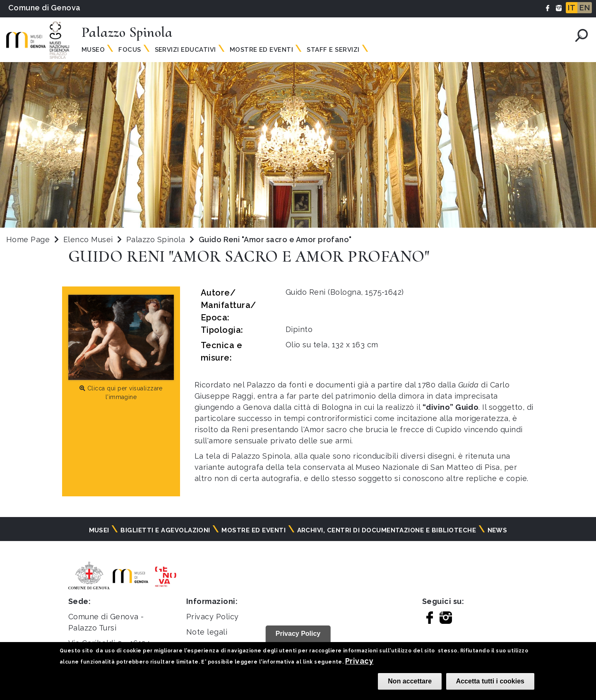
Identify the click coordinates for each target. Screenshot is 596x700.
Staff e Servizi (333, 50)
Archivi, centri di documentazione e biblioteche (387, 530)
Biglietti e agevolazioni (165, 530)
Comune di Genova (44, 8)
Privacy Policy (213, 617)
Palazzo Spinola (157, 239)
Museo (93, 50)
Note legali (207, 632)
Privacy (359, 661)
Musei (99, 530)
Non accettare (410, 681)
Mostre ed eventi (254, 530)
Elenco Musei (88, 239)
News (497, 530)
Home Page (28, 239)
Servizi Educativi (185, 50)
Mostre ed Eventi (262, 50)
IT (572, 8)
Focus (130, 50)
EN (585, 8)
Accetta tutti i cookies (490, 681)
